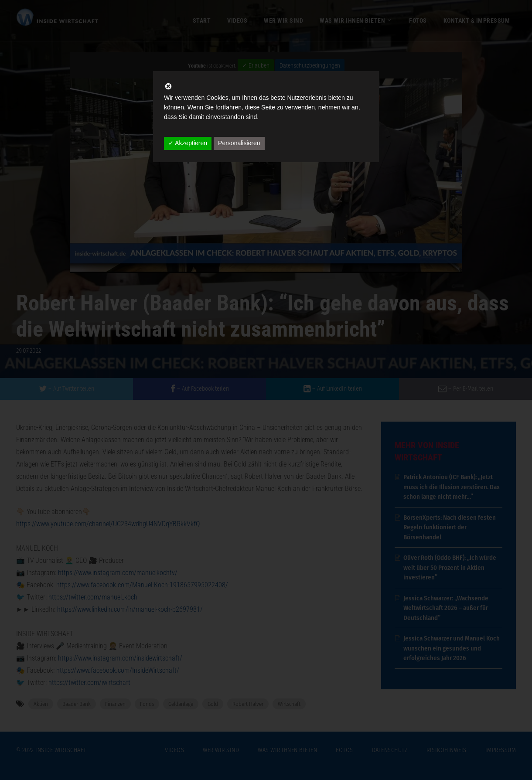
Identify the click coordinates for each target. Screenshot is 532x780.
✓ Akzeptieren (188, 143)
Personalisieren (239, 143)
